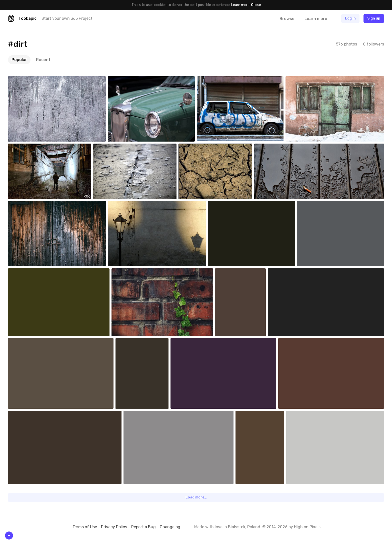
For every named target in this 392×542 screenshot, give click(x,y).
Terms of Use (85, 527)
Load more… (196, 497)
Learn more (240, 5)
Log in (350, 18)
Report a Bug (143, 527)
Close (256, 5)
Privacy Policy (114, 527)
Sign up (374, 18)
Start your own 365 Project (67, 18)
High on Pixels (307, 527)
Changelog (170, 527)
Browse (287, 19)
